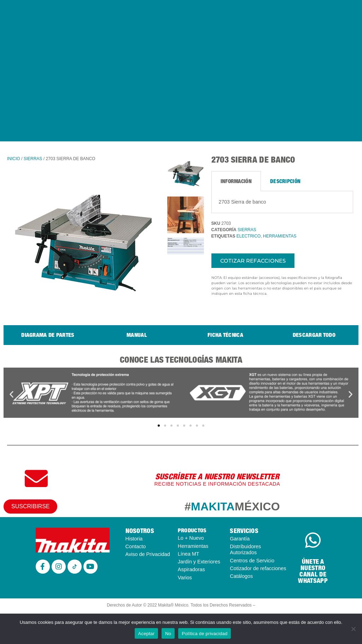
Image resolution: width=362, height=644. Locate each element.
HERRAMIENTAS (280, 236)
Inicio (14, 159)
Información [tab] (236, 181)
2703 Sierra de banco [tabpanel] (243, 202)
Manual (137, 335)
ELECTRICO (249, 236)
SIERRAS (33, 159)
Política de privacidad (205, 634)
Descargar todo (314, 335)
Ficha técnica (225, 335)
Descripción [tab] (285, 181)
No (168, 634)
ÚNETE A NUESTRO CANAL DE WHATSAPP (313, 571)
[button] (11, 394)
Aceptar (147, 634)
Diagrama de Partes (48, 335)
